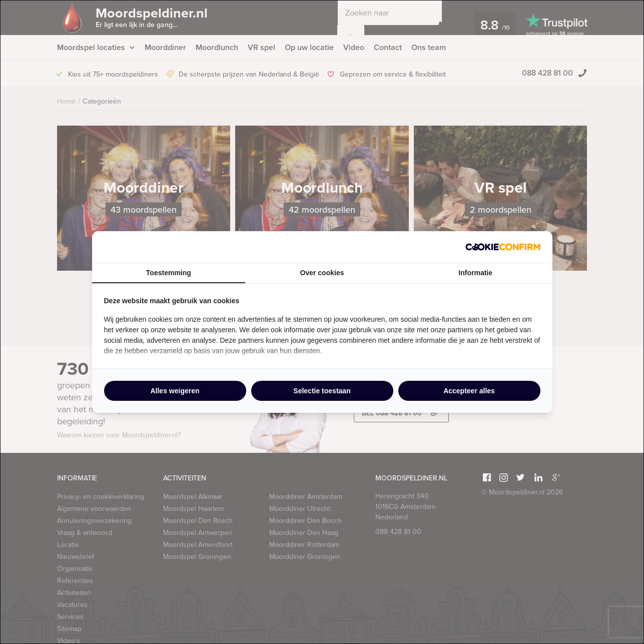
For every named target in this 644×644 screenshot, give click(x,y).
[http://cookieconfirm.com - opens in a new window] (503, 247)
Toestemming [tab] (169, 273)
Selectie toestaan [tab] (322, 391)
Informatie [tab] (475, 273)
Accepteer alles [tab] (469, 391)
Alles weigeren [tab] (175, 391)
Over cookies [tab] (322, 273)
